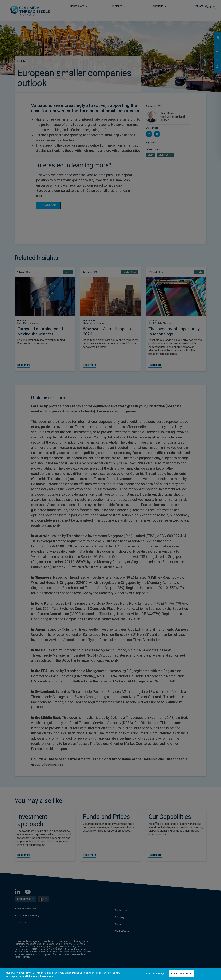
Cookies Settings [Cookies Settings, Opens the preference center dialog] (155, 974)
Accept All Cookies (182, 974)
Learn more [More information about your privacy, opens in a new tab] (47, 976)
